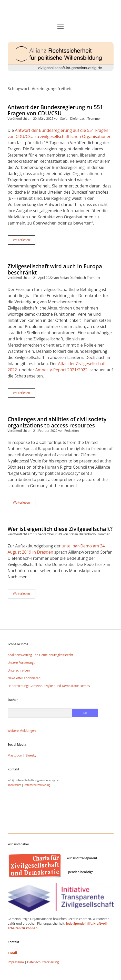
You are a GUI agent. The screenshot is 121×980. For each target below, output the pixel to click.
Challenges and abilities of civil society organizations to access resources (57, 422)
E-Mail (12, 953)
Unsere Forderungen (23, 663)
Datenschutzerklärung (37, 785)
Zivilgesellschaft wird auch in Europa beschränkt (55, 269)
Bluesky (31, 755)
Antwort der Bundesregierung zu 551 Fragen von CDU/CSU (55, 110)
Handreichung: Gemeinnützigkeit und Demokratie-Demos (49, 686)
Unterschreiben (19, 670)
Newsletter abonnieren (24, 678)
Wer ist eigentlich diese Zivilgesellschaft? (60, 529)
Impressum (14, 785)
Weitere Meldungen (22, 731)
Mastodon (15, 755)
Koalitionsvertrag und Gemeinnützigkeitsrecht (41, 655)
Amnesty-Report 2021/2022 (61, 370)
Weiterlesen (24, 241)
